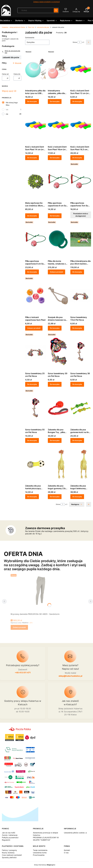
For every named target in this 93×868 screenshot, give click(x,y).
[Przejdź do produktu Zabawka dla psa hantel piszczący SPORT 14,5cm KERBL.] (36, 464)
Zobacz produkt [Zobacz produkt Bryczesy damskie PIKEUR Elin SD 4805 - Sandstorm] (19, 627)
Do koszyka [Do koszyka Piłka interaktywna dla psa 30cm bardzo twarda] (77, 272)
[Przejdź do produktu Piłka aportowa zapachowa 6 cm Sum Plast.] (58, 181)
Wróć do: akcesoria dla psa (11, 52)
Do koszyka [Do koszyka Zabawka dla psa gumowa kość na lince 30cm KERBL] (77, 440)
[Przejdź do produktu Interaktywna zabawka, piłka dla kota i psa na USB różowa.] (58, 69)
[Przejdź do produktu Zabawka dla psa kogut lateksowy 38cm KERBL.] (81, 464)
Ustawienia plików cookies (75, 833)
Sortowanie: (30, 38)
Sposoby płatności (9, 857)
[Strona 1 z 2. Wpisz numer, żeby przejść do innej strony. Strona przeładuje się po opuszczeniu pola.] (80, 42)
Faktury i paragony (9, 850)
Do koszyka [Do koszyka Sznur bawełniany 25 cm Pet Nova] (32, 384)
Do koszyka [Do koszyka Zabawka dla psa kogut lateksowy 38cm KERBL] (77, 497)
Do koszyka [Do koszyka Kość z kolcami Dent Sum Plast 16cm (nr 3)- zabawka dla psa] (55, 158)
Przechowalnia (39, 855)
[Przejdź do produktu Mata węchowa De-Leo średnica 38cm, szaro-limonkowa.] (36, 181)
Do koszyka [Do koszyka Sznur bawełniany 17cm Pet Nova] (77, 328)
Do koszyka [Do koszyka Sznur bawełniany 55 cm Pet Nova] (32, 440)
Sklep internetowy (44, 865)
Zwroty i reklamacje (10, 835)
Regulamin (6, 840)
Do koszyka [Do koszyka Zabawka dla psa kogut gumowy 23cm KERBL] (55, 497)
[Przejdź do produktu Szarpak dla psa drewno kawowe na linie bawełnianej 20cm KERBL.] (58, 296)
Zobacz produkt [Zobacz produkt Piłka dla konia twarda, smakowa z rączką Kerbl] (56, 272)
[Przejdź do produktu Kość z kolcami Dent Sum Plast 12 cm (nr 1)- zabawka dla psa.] (81, 69)
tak (7, 110)
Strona (75, 42)
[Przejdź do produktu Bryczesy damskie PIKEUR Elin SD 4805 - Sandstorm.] (41, 592)
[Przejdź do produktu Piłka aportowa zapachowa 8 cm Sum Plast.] (36, 239)
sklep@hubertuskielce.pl (70, 676)
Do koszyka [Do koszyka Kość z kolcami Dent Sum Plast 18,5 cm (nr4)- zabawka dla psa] (77, 158)
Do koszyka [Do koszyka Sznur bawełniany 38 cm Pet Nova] (77, 384)
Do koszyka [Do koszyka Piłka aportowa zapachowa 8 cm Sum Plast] (32, 272)
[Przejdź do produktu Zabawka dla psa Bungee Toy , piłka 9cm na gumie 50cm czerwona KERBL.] (58, 408)
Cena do (17, 74)
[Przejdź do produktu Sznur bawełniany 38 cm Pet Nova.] (81, 352)
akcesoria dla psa (43, 27)
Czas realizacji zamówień (12, 855)
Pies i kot (31, 27)
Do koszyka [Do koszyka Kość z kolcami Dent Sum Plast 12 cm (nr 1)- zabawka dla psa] (77, 101)
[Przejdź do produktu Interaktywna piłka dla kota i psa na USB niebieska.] (36, 69)
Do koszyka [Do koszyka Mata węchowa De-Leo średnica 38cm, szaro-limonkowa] (32, 216)
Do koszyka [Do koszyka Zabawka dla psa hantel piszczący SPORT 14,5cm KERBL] (32, 497)
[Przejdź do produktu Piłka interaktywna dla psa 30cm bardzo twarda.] (81, 239)
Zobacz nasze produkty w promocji (46, 2)
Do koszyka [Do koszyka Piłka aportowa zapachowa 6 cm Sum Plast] (55, 216)
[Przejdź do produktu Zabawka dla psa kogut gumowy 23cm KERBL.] (58, 464)
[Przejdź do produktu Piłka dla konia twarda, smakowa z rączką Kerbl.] (58, 239)
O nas (66, 853)
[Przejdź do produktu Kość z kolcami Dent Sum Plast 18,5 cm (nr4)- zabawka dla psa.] (81, 125)
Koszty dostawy (8, 853)
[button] (56, 10)
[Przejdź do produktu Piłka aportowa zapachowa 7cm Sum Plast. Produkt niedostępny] (81, 181)
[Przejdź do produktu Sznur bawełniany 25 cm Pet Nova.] (36, 352)
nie (7, 114)
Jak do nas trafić (9, 833)
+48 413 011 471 (23, 673)
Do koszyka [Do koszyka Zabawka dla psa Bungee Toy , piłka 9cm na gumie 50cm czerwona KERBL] (55, 440)
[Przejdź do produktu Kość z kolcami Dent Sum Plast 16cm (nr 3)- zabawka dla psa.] (58, 125)
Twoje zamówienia (40, 850)
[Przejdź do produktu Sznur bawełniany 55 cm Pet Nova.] (36, 408)
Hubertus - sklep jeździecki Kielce (14, 27)
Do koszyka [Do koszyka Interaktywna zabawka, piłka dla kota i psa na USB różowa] (55, 101)
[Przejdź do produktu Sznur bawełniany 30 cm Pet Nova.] (58, 352)
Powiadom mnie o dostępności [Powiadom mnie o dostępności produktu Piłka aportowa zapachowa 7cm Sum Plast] (81, 215)
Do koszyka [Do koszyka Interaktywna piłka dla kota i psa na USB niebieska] (32, 101)
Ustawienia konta (40, 853)
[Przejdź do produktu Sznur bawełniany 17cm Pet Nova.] (81, 296)
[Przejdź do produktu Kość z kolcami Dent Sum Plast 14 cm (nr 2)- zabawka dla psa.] (36, 125)
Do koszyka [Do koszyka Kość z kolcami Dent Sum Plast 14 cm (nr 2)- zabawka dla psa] (32, 158)
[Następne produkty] (77, 504)
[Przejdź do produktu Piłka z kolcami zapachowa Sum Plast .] (36, 296)
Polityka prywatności (10, 837)
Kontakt (67, 850)
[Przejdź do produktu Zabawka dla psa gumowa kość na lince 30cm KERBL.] (81, 408)
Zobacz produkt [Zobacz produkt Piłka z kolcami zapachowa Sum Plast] (34, 328)
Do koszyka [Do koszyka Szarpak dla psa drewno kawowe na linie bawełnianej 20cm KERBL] (55, 328)
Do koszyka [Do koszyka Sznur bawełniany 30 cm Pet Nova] (55, 384)
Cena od (5, 74)
